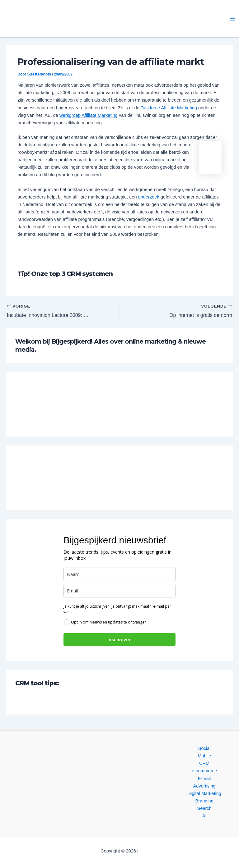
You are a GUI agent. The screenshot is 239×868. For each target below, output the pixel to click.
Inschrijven (119, 640)
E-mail (204, 779)
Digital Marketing (204, 793)
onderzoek (149, 197)
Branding (204, 801)
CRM (204, 763)
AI (204, 816)
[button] (58, 19)
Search (204, 808)
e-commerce (204, 771)
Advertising (204, 786)
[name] (119, 574)
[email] (119, 591)
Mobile (204, 756)
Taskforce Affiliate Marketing (169, 108)
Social (204, 748)
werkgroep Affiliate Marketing (89, 115)
